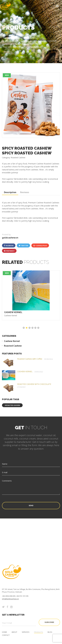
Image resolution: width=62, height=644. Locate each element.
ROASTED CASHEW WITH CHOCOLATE (34, 384)
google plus (40, 245)
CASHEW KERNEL (13, 312)
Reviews (25, 192)
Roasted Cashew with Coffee (30, 359)
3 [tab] (30, 328)
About (14, 632)
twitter (23, 245)
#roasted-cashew (12, 405)
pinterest (9, 251)
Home (4, 632)
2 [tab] (27, 328)
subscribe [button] (49, 622)
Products (39, 632)
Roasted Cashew (13, 346)
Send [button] (31, 506)
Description (10, 192)
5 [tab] (35, 328)
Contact (6, 635)
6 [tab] (38, 328)
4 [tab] (32, 328)
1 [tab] (24, 328)
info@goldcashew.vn (10, 599)
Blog (50, 632)
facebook (9, 245)
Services (26, 632)
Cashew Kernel (11, 315)
